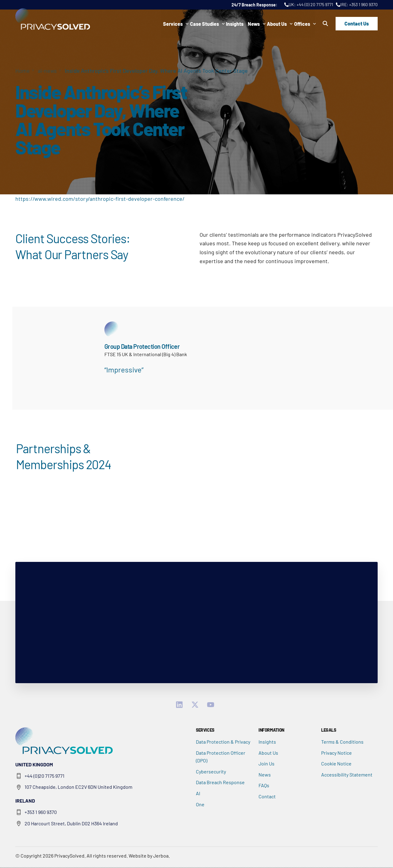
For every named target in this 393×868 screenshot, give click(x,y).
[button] (325, 24)
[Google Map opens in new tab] (103, 788)
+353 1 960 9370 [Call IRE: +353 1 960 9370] (363, 4)
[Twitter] (197, 705)
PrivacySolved (69, 856)
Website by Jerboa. (149, 856)
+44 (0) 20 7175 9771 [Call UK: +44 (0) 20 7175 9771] (315, 4)
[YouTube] (212, 705)
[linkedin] (181, 705)
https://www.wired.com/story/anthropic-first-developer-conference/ (100, 199)
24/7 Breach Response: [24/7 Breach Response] (255, 5)
